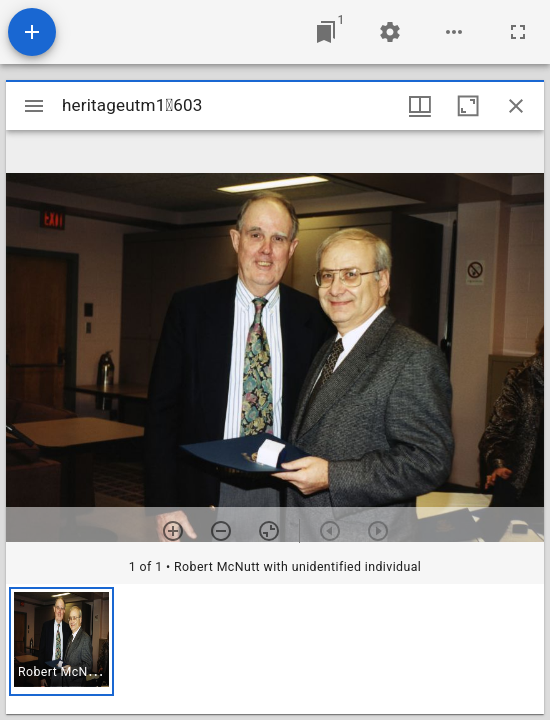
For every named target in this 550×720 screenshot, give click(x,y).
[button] (61, 641)
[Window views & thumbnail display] (420, 106)
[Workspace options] (454, 32)
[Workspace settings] (390, 32)
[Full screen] (518, 32)
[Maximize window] (468, 106)
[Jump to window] (326, 32)
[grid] (275, 649)
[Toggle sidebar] (34, 106)
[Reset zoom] (269, 531)
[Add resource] (32, 32)
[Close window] (516, 106)
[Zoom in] (173, 531)
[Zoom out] (221, 531)
